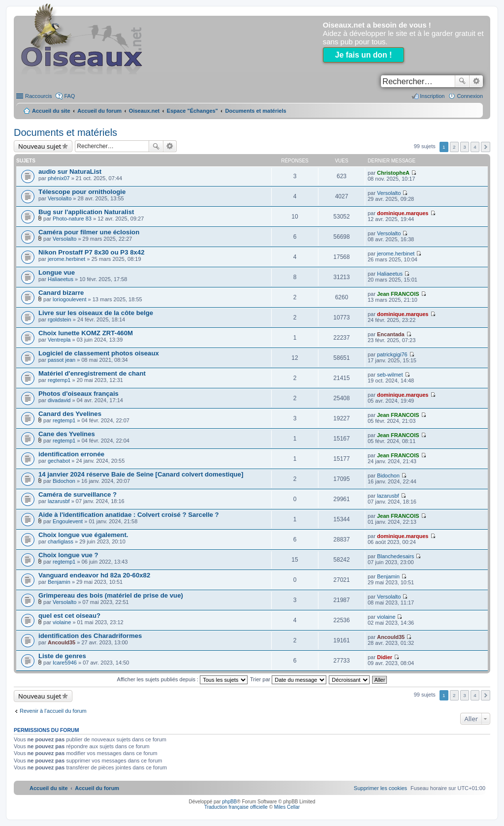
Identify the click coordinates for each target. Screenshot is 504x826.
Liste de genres (62, 656)
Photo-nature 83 (72, 219)
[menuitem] (380, 788)
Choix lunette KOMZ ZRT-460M (86, 333)
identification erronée (71, 454)
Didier (385, 657)
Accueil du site (51, 111)
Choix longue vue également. (83, 535)
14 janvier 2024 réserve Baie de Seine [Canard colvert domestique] (141, 474)
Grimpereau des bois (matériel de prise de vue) (111, 595)
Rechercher (462, 81)
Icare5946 (65, 663)
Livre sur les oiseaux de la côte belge (96, 313)
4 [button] (475, 147)
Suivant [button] (486, 147)
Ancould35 (62, 642)
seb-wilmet (390, 375)
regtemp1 (59, 380)
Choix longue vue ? (68, 555)
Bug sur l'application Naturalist (86, 212)
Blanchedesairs (395, 556)
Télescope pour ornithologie (82, 192)
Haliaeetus (61, 279)
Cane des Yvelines (67, 434)
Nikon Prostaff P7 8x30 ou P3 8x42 (92, 252)
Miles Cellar (287, 807)
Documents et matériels (65, 132)
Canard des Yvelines (70, 414)
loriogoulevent (70, 299)
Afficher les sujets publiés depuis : (183, 679)
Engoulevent (68, 521)
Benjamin (59, 582)
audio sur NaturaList (70, 172)
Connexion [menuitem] (470, 96)
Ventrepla (59, 340)
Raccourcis (38, 96)
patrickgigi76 (392, 354)
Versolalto (60, 198)
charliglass (61, 541)
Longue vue (57, 272)
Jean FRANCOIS (398, 294)
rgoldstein (60, 319)
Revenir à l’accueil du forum (53, 711)
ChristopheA (393, 173)
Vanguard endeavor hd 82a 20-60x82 (94, 575)
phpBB (229, 802)
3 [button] (465, 147)
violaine (62, 622)
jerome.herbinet (66, 259)
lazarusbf (59, 501)
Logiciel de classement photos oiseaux (99, 353)
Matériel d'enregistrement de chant (92, 373)
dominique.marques (403, 213)
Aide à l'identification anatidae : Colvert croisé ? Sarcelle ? (129, 515)
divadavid (59, 400)
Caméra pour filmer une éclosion (89, 232)
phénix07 (59, 178)
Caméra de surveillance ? (78, 494)
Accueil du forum (99, 111)
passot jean (62, 360)
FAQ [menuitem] (69, 96)
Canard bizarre (61, 293)
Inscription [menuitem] (432, 96)
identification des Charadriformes (90, 636)
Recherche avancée (476, 81)
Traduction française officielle (236, 807)
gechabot (59, 461)
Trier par (288, 679)
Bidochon (64, 481)
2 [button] (454, 147)
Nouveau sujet (40, 146)
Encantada (391, 334)
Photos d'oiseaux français (79, 394)
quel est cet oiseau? (69, 616)
